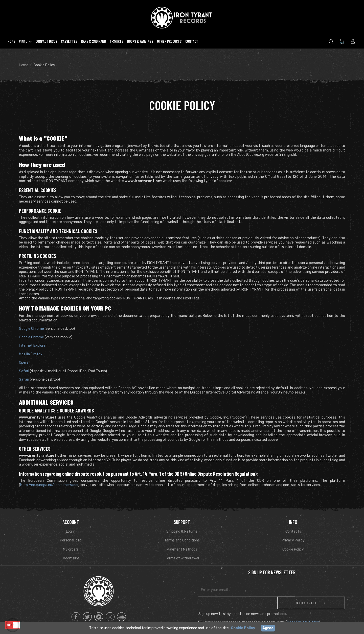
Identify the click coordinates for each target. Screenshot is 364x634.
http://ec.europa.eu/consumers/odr (49, 485)
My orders (71, 549)
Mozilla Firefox (31, 354)
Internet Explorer (33, 346)
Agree (268, 628)
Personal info (71, 540)
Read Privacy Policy (303, 610)
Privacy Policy (293, 540)
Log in (71, 531)
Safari (24, 371)
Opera (24, 363)
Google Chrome (31, 329)
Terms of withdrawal (182, 558)
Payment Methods (182, 549)
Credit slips (71, 558)
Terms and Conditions (182, 540)
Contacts (293, 531)
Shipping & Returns (182, 531)
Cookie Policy (293, 549)
